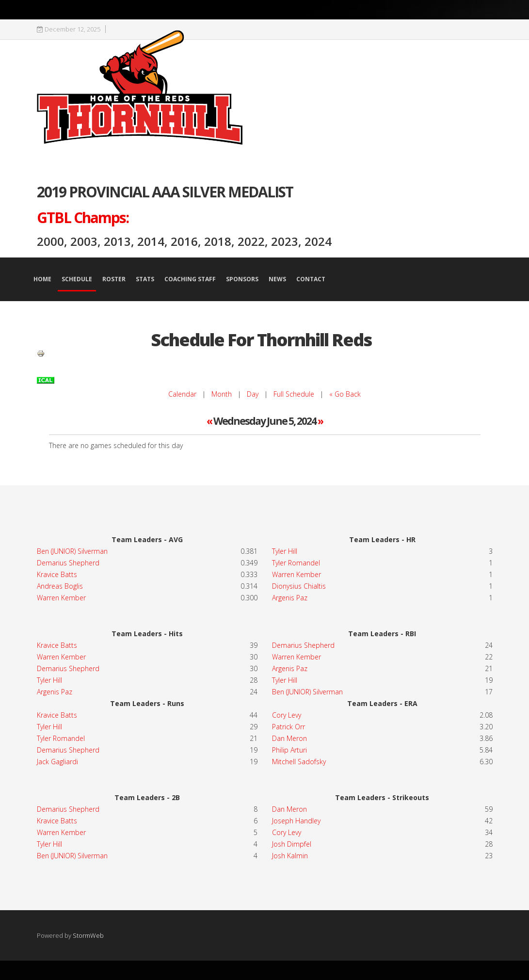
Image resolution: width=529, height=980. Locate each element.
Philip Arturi (289, 750)
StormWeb (88, 935)
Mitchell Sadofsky (299, 762)
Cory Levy (287, 715)
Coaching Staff (190, 279)
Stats (145, 279)
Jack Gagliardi (57, 762)
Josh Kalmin (290, 856)
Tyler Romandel (296, 563)
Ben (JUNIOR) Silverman (72, 551)
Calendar (182, 394)
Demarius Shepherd (68, 563)
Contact (311, 279)
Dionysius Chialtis (299, 586)
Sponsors (242, 279)
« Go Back (345, 394)
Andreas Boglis (60, 586)
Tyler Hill (49, 680)
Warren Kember (61, 598)
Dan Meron (289, 738)
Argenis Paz (55, 692)
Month (222, 394)
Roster (114, 279)
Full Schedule (294, 394)
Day (253, 394)
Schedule (77, 279)
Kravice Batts (57, 574)
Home (42, 279)
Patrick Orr (289, 727)
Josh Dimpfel (292, 844)
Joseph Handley (296, 821)
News (277, 279)
